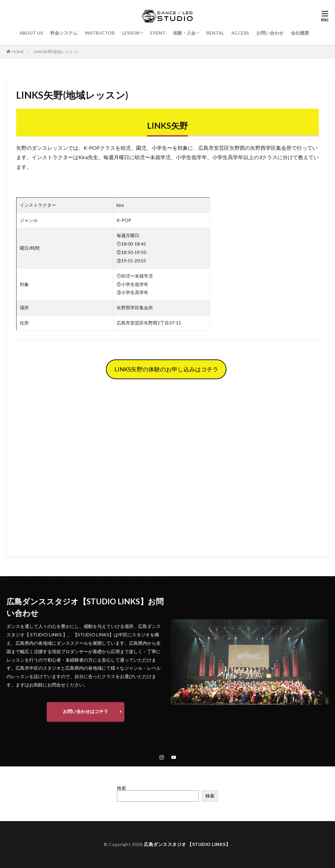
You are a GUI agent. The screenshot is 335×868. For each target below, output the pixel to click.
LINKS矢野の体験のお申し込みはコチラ (166, 369)
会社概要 (300, 33)
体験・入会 (184, 33)
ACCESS (240, 33)
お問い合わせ (270, 33)
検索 (121, 788)
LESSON (131, 33)
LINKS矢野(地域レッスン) (56, 52)
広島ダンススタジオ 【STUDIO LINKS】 (187, 844)
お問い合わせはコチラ (86, 711)
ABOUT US (31, 33)
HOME (18, 52)
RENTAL (215, 33)
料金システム (64, 33)
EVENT (158, 33)
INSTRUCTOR (100, 33)
